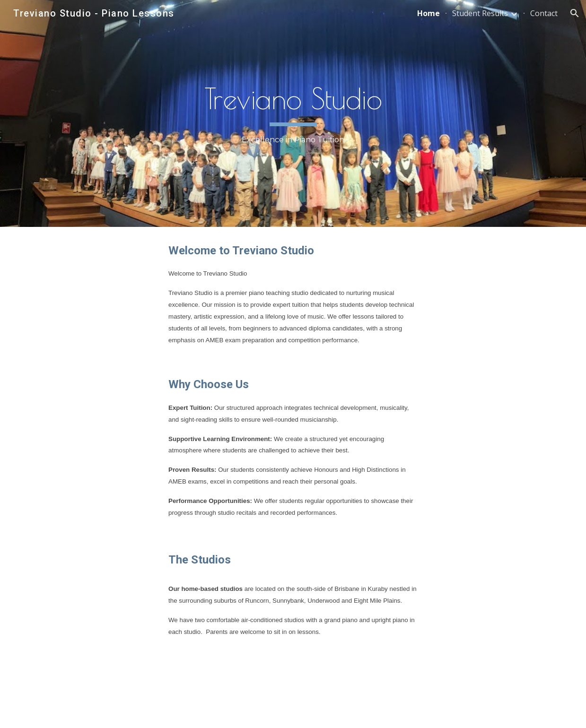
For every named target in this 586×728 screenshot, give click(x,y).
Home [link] (429, 13)
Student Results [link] (480, 13)
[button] (575, 13)
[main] (293, 113)
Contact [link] (544, 13)
